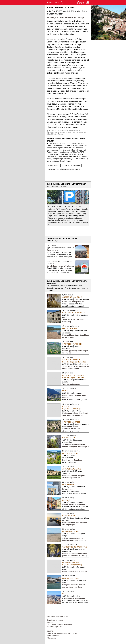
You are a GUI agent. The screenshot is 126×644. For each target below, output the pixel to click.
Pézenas (66, 500)
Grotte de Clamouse (72, 297)
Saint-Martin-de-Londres (74, 313)
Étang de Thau (69, 516)
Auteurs (50, 622)
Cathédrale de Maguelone (75, 547)
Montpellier (68, 484)
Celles (66, 406)
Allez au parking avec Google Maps (64, 207)
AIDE (57, 2)
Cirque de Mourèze (71, 422)
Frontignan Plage (71, 531)
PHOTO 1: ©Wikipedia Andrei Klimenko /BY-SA (65, 131)
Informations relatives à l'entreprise (60, 624)
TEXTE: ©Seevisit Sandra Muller (65, 130)
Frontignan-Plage (71, 562)
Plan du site (52, 638)
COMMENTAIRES (54, 165)
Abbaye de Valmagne (72, 469)
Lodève (66, 391)
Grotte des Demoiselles (74, 438)
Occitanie (51, 246)
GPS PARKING (76, 165)
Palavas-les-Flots (71, 578)
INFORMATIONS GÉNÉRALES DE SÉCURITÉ (64, 169)
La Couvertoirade (71, 453)
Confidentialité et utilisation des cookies (62, 633)
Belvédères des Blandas (74, 375)
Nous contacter (53, 636)
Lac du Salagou (70, 328)
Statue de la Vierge (71, 360)
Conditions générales (55, 620)
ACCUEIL (50, 2)
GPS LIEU (65, 165)
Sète (65, 594)
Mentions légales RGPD (56, 627)
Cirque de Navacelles (72, 344)
